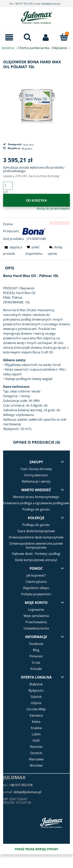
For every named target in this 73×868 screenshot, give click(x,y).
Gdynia (36, 703)
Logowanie (36, 610)
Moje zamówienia (36, 616)
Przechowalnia (36, 622)
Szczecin (36, 753)
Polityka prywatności (36, 594)
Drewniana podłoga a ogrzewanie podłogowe (36, 503)
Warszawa (36, 759)
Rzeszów (36, 747)
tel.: (18, 785)
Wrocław (36, 765)
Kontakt (36, 669)
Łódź (36, 740)
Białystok (36, 684)
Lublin (36, 734)
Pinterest (36, 656)
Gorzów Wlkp (36, 709)
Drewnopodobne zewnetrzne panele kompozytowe (36, 545)
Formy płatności (36, 475)
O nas (36, 662)
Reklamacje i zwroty (36, 481)
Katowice (36, 715)
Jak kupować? (36, 575)
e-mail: (22, 792)
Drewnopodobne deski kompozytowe (36, 537)
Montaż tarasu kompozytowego (36, 497)
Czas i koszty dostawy (36, 469)
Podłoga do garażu (36, 509)
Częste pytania (36, 582)
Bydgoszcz (36, 690)
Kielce (36, 722)
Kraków (36, 728)
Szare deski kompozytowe (36, 531)
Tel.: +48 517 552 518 (21, 4)
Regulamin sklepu (36, 588)
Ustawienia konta (36, 628)
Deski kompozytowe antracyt (36, 560)
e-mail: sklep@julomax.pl (47, 4)
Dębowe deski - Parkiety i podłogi (36, 554)
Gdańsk (36, 697)
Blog (36, 650)
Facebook (36, 644)
